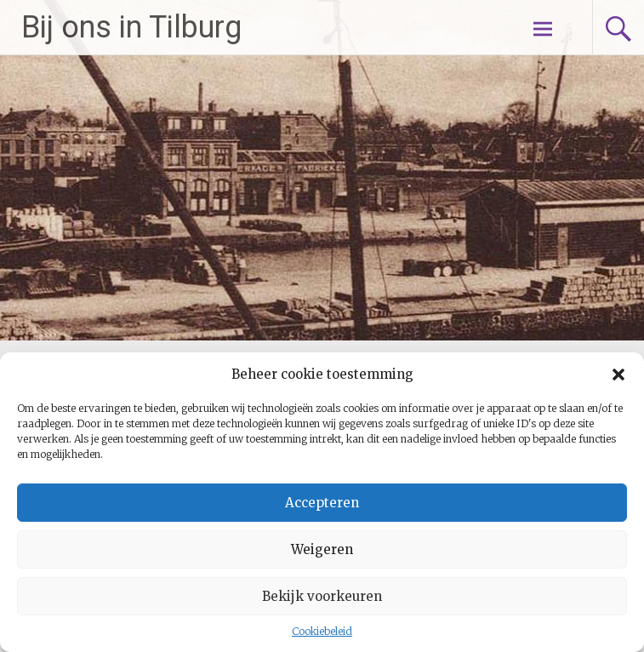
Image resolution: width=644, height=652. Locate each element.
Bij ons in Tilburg (131, 27)
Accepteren (322, 503)
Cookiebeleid (322, 631)
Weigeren (322, 549)
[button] (618, 375)
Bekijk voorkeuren (322, 596)
